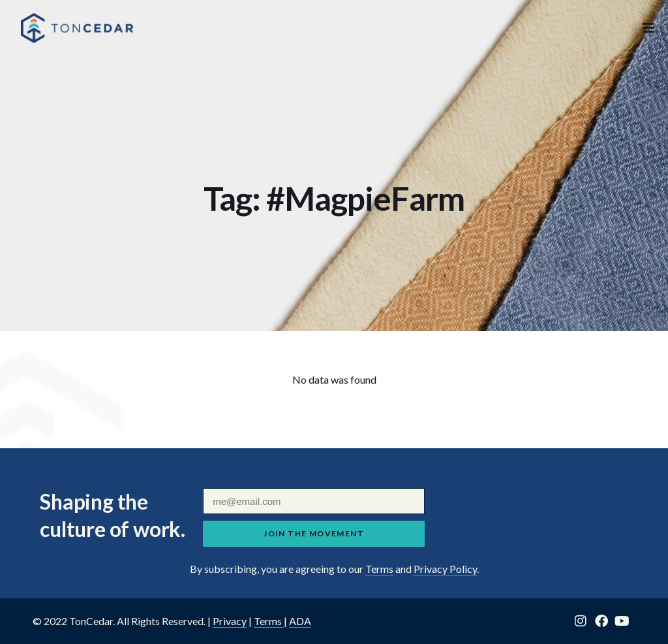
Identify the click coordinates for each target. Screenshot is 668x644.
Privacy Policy (445, 569)
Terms (379, 569)
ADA (300, 621)
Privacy (230, 621)
